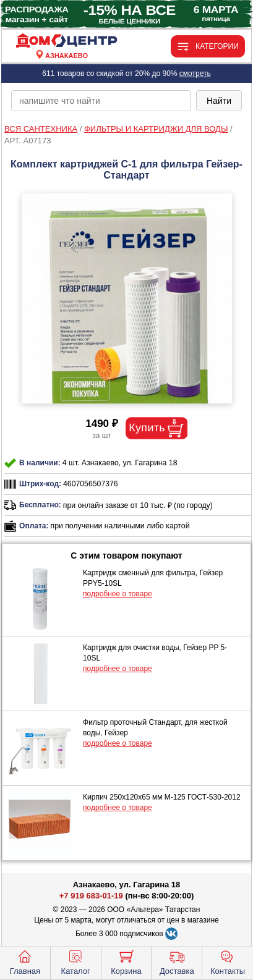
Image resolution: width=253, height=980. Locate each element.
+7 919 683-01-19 (91, 896)
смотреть (195, 74)
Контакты (228, 961)
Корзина (126, 961)
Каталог (76, 961)
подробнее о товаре (118, 594)
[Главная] (66, 41)
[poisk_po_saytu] (101, 101)
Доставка (177, 961)
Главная (25, 961)
